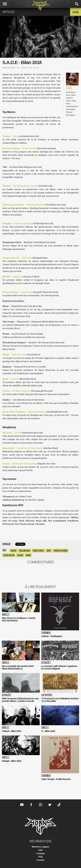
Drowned (15, 379)
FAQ (41, 857)
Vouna (28, 555)
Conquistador (27, 292)
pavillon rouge (25, 551)
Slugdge (20, 555)
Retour (76, 12)
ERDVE (49, 551)
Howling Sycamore (61, 551)
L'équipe (41, 853)
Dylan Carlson (9, 555)
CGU (41, 850)
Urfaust (13, 551)
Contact (40, 860)
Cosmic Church (38, 551)
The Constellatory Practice (26, 186)
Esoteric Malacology (24, 223)
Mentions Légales (40, 847)
